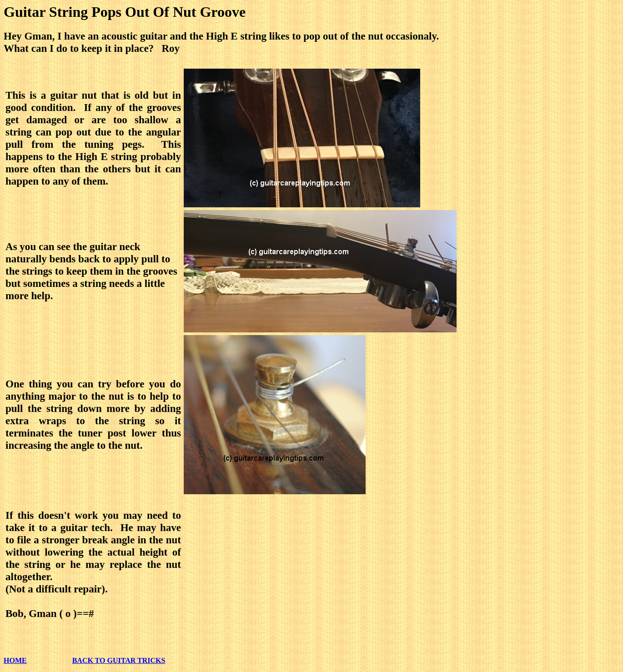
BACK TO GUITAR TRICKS (119, 660)
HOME (15, 660)
